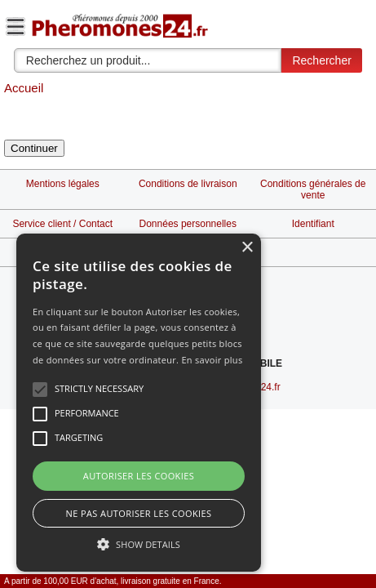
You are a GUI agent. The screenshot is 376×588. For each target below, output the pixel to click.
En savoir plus (212, 360)
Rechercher (321, 60)
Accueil (24, 88)
